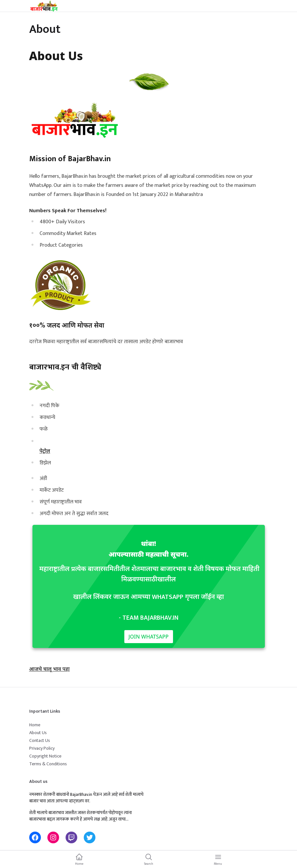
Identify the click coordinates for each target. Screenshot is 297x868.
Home (35, 725)
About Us (38, 733)
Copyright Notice (45, 756)
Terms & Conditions (48, 764)
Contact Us (40, 740)
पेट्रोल (45, 451)
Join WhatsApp (149, 637)
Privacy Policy (42, 748)
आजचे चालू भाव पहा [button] (49, 669)
